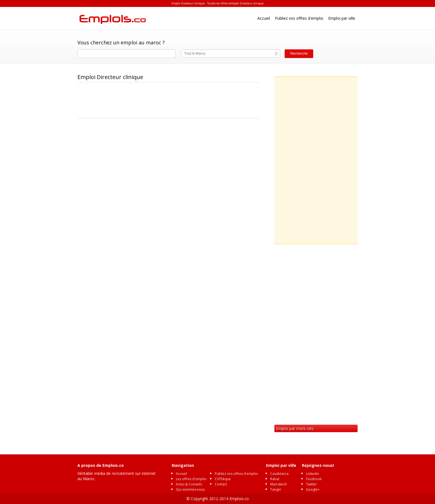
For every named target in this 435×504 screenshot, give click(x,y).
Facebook (314, 479)
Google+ (313, 489)
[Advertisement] (178, 101)
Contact (221, 484)
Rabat (275, 479)
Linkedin (313, 474)
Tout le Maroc (195, 53)
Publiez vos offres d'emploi (299, 18)
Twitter (311, 484)
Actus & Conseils (189, 484)
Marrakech (279, 484)
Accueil (264, 18)
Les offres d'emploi (191, 479)
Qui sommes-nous (190, 489)
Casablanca (279, 474)
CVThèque (223, 479)
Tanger (276, 489)
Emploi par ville (342, 18)
